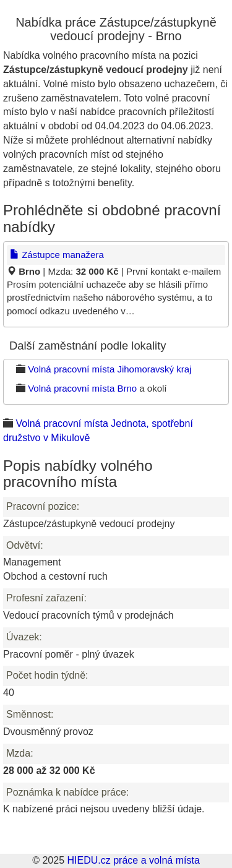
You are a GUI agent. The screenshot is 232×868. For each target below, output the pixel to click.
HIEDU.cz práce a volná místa (133, 860)
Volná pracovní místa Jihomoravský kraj (110, 369)
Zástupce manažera (57, 255)
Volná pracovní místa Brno (82, 388)
